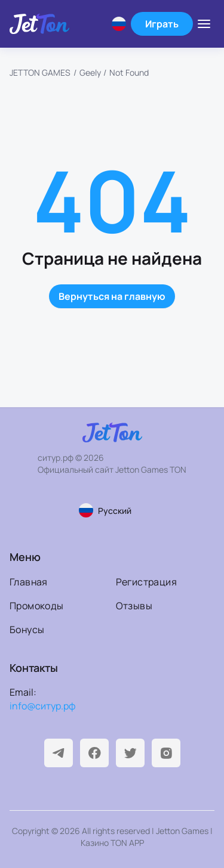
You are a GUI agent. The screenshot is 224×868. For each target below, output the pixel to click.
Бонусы (27, 630)
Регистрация (146, 582)
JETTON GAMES (40, 72)
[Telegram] (59, 753)
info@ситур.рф (43, 706)
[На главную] (39, 24)
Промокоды (37, 606)
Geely (90, 72)
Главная (29, 582)
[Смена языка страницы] (112, 510)
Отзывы (134, 606)
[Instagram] (166, 753)
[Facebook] (94, 753)
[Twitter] (130, 753)
